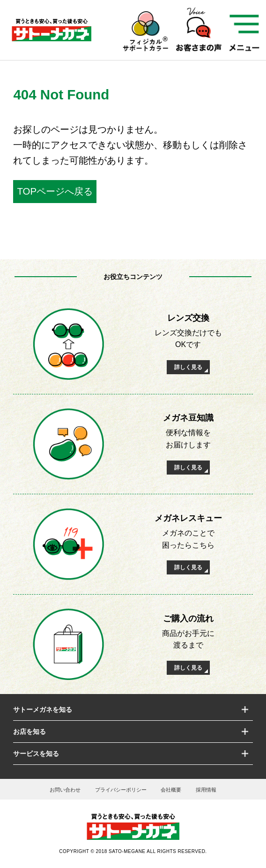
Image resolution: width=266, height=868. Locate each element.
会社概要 (171, 790)
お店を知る (30, 732)
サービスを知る (36, 754)
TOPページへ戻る (55, 191)
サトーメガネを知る (43, 709)
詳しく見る (188, 367)
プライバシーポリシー (121, 790)
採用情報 (206, 790)
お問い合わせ (65, 790)
